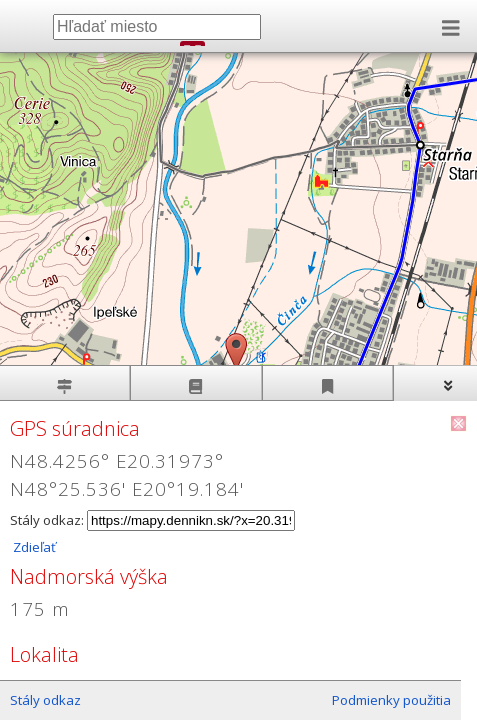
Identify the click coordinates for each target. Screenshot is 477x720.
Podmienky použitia (391, 700)
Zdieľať (33, 547)
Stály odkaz (45, 700)
